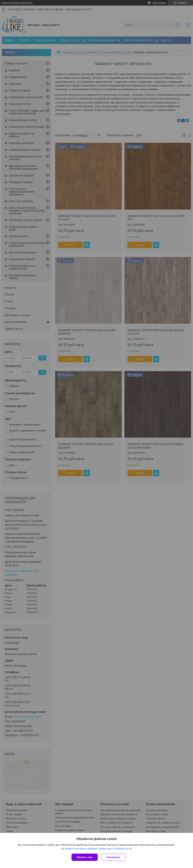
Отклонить (114, 857)
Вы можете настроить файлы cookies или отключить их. (95, 849)
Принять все (85, 857)
